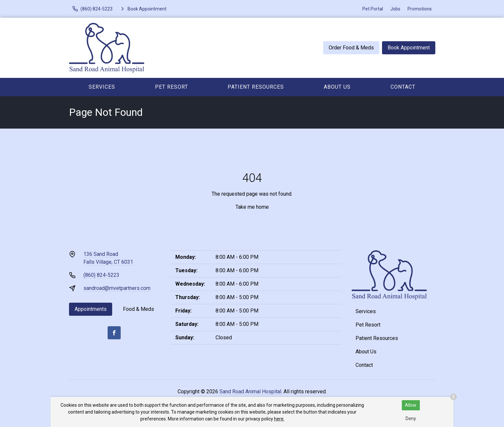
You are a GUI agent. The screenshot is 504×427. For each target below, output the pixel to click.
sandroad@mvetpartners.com (117, 288)
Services (102, 87)
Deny (411, 418)
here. (279, 419)
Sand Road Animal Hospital (250, 391)
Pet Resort (172, 87)
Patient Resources (256, 87)
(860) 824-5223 (101, 275)
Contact (403, 87)
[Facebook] (114, 333)
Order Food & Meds (351, 48)
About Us (337, 87)
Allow (411, 405)
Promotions (420, 9)
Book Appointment (409, 48)
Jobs (395, 9)
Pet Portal (373, 9)
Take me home (252, 207)
